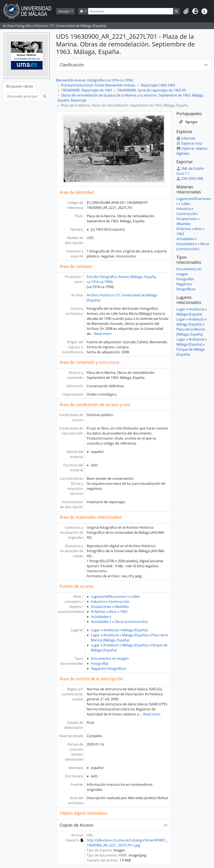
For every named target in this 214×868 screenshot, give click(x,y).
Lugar (95, 630)
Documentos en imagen (110, 658)
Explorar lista (189, 143)
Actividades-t (101, 617)
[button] (186, 11)
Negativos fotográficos (109, 669)
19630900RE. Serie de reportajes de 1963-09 (151, 90)
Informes (186, 138)
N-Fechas (98, 612)
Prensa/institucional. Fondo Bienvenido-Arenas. (98, 85)
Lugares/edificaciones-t (109, 597)
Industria (98, 602)
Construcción (119, 602)
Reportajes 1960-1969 (158, 85)
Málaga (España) (135, 630)
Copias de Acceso (76, 825)
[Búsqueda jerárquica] (22, 96)
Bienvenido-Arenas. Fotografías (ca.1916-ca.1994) (94, 80)
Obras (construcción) (131, 622)
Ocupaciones (101, 607)
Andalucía (111, 630)
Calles (135, 597)
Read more (103, 334)
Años (113, 612)
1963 (124, 612)
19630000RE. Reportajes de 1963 (87, 90)
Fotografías (100, 664)
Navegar (64, 11)
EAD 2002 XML (190, 179)
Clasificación (72, 65)
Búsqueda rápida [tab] (20, 86)
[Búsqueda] (131, 11)
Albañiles (122, 607)
